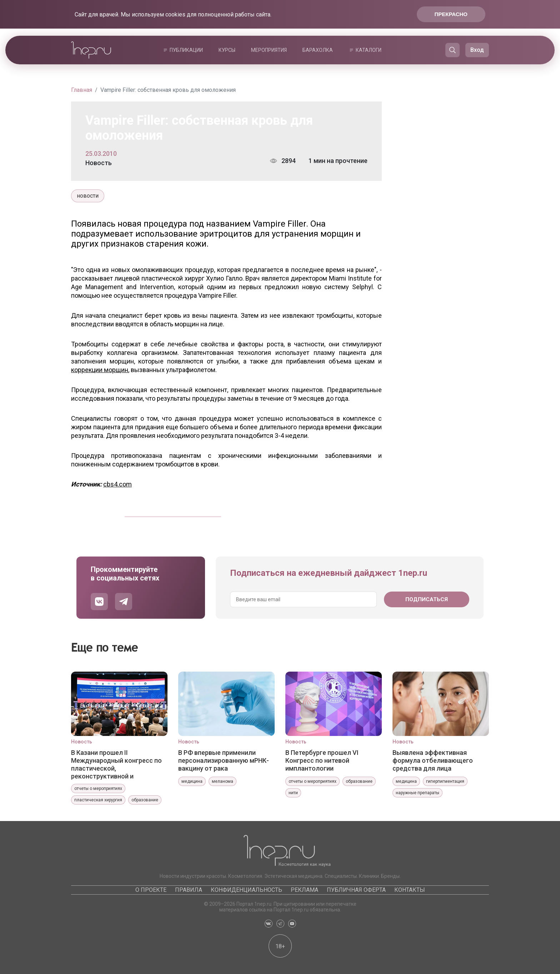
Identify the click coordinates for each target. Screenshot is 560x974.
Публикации (186, 50)
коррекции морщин (100, 370)
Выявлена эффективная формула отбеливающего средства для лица (433, 760)
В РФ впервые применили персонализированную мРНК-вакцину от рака (224, 760)
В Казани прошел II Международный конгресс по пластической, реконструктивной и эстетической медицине (116, 764)
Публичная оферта (356, 890)
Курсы (227, 50)
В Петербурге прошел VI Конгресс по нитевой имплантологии (322, 760)
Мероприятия (269, 50)
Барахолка (318, 50)
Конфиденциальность (246, 890)
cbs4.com (117, 484)
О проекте (151, 890)
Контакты (410, 890)
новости (88, 196)
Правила (189, 890)
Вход (477, 50)
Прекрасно (451, 14)
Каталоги (369, 50)
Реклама (304, 890)
